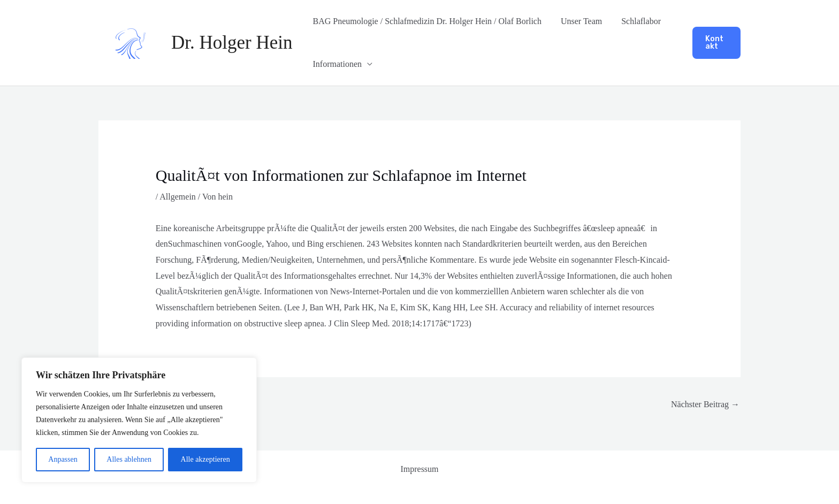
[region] (139, 420)
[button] (716, 43)
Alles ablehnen (129, 459)
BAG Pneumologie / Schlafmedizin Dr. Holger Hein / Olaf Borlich (426, 21)
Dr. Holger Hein (232, 43)
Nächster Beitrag (705, 404)
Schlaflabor (636, 21)
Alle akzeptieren (205, 459)
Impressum (419, 469)
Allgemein (178, 197)
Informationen (336, 64)
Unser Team (578, 21)
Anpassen (63, 459)
